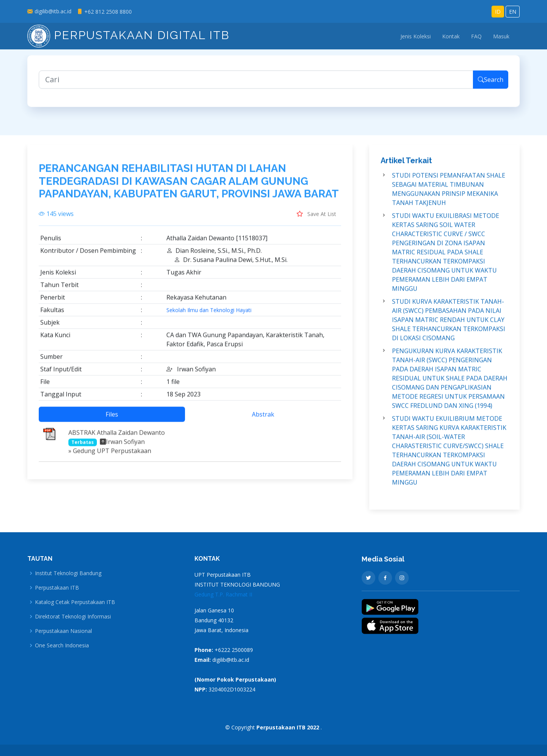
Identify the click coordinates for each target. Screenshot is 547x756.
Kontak (451, 36)
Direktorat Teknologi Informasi (73, 617)
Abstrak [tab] (263, 418)
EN (513, 12)
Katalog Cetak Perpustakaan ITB (75, 602)
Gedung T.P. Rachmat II (223, 594)
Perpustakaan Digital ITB (128, 35)
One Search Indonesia (62, 645)
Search (491, 84)
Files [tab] (112, 418)
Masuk (501, 36)
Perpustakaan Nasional (63, 631)
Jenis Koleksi (416, 36)
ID (498, 12)
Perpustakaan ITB (57, 588)
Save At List (316, 218)
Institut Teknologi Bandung (68, 573)
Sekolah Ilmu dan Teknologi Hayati (209, 314)
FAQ (476, 36)
